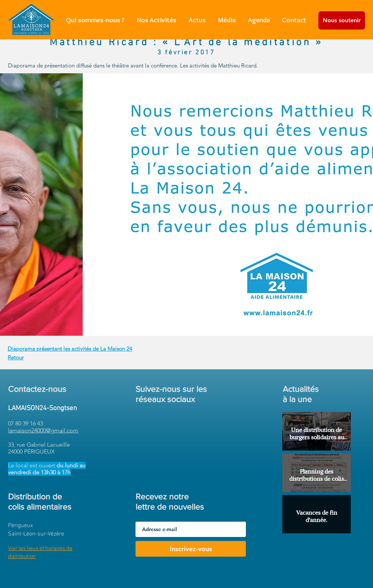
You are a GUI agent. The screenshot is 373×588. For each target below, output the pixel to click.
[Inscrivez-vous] (191, 549)
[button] (157, 20)
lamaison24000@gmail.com (43, 430)
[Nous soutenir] (342, 20)
